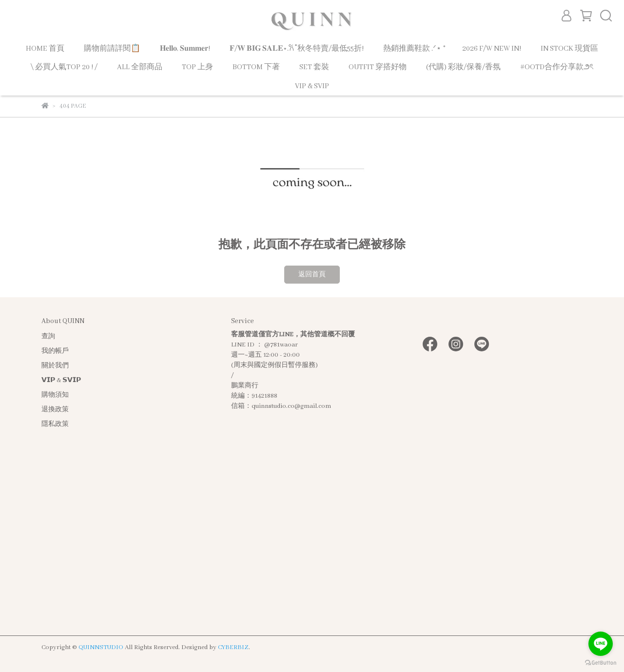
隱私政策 (55, 424)
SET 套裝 (314, 67)
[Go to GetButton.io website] (601, 662)
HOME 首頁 (45, 49)
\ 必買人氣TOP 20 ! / (64, 67)
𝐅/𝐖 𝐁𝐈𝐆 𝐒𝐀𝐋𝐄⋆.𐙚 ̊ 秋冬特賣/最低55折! (297, 49)
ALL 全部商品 (140, 67)
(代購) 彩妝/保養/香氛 (463, 67)
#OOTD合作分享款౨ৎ (557, 67)
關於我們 (55, 366)
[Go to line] (601, 644)
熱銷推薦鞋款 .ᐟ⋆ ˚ (413, 49)
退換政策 (55, 410)
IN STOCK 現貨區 (569, 49)
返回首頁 (312, 275)
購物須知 (55, 395)
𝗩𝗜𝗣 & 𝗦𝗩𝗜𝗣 (61, 380)
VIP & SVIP (312, 86)
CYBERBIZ (233, 647)
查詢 (48, 336)
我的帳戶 (55, 351)
